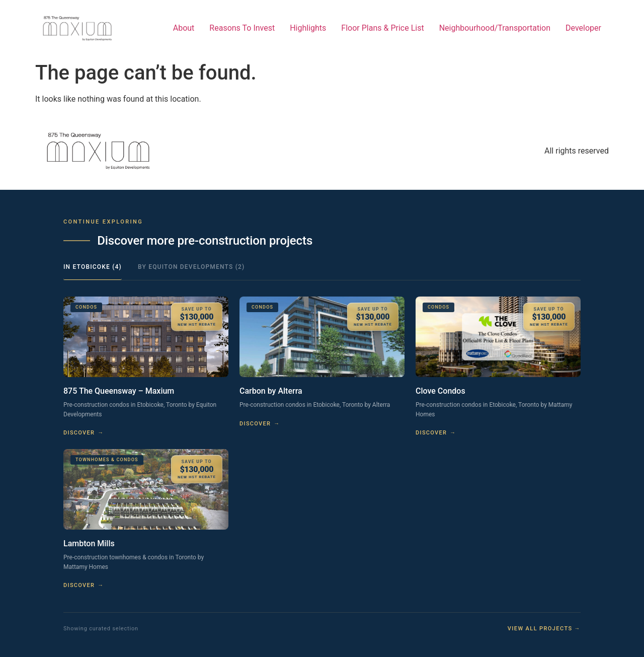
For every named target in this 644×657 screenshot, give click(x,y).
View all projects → (544, 629)
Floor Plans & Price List (382, 28)
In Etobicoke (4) (93, 267)
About (184, 28)
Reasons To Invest (242, 28)
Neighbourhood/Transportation (495, 28)
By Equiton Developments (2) (191, 267)
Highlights (308, 28)
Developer (583, 28)
